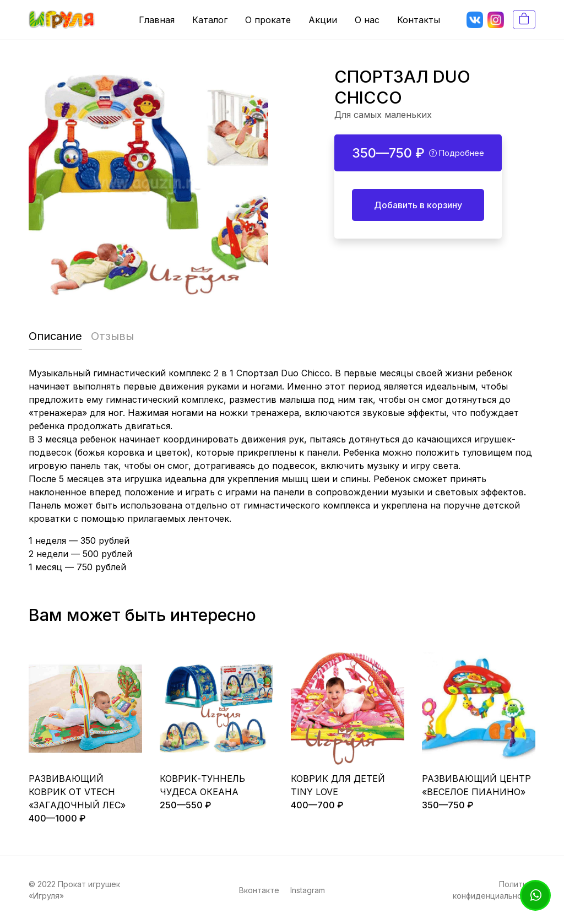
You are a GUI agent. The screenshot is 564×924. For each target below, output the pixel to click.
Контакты (419, 20)
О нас (367, 20)
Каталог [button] (210, 20)
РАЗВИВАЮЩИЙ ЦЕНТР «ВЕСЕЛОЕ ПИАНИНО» (476, 785)
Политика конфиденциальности (494, 890)
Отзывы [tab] (112, 336)
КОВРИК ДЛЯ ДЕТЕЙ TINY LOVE (338, 785)
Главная (157, 20)
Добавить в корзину (418, 205)
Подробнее (457, 153)
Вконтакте (259, 890)
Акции (323, 20)
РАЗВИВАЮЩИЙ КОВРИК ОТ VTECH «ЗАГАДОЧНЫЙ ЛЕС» (77, 792)
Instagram (308, 890)
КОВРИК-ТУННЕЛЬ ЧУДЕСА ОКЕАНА (202, 785)
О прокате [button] (268, 20)
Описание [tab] (55, 336)
